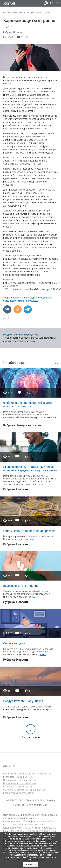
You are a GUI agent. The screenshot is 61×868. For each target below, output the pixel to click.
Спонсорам (25, 800)
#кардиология (11, 298)
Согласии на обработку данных (32, 846)
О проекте (12, 800)
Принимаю (31, 865)
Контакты (38, 800)
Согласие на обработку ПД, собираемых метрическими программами (25, 791)
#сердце (34, 301)
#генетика (23, 301)
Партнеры (18, 805)
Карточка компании (37, 805)
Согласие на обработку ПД (17, 787)
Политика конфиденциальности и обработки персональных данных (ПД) (27, 775)
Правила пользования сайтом (19, 780)
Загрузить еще (31, 737)
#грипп (23, 298)
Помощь (50, 800)
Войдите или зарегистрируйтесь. (21, 335)
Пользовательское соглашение (20, 783)
